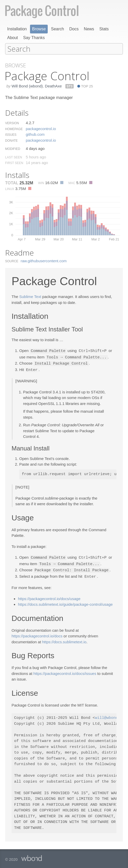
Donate (11, 140)
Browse (39, 29)
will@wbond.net (111, 716)
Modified (13, 149)
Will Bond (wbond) (27, 86)
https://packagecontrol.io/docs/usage (49, 596)
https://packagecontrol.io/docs (37, 634)
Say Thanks (34, 38)
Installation (17, 29)
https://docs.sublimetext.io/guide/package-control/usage (65, 602)
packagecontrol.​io (41, 128)
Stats (104, 29)
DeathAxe (53, 86)
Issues (11, 134)
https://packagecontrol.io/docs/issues (65, 671)
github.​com (35, 134)
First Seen (14, 163)
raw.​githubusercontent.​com (44, 261)
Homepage (14, 129)
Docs (74, 29)
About (13, 38)
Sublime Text (30, 296)
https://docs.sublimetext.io (64, 640)
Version (12, 123)
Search (58, 29)
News (89, 29)
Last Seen (14, 157)
